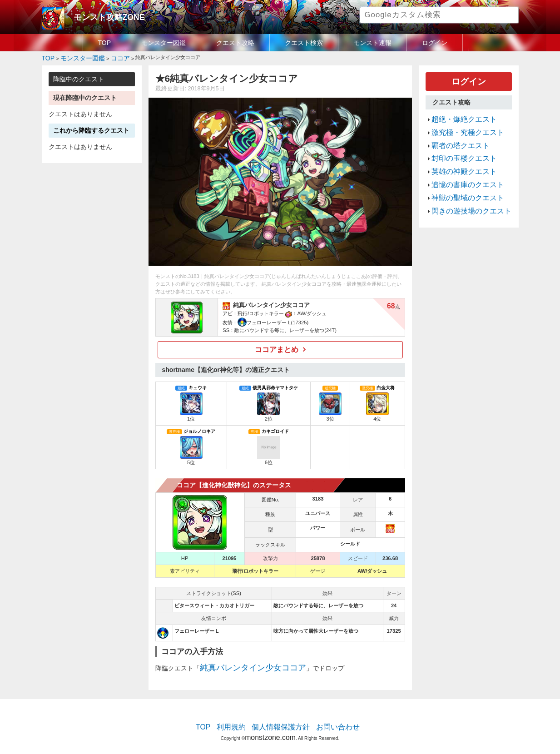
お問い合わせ (328, 720)
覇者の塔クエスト (455, 135)
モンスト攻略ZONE (102, 16)
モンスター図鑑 (164, 43)
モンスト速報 (372, 43)
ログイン (435, 43)
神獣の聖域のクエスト (461, 179)
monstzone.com (270, 728)
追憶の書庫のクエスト (461, 168)
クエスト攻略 (235, 43)
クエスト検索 (304, 43)
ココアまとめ (277, 347)
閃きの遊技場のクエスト (464, 189)
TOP (105, 43)
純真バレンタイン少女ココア (241, 663)
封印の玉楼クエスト (458, 146)
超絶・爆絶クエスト (458, 114)
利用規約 (239, 720)
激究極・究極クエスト (461, 124)
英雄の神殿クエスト (458, 157)
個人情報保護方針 (281, 720)
